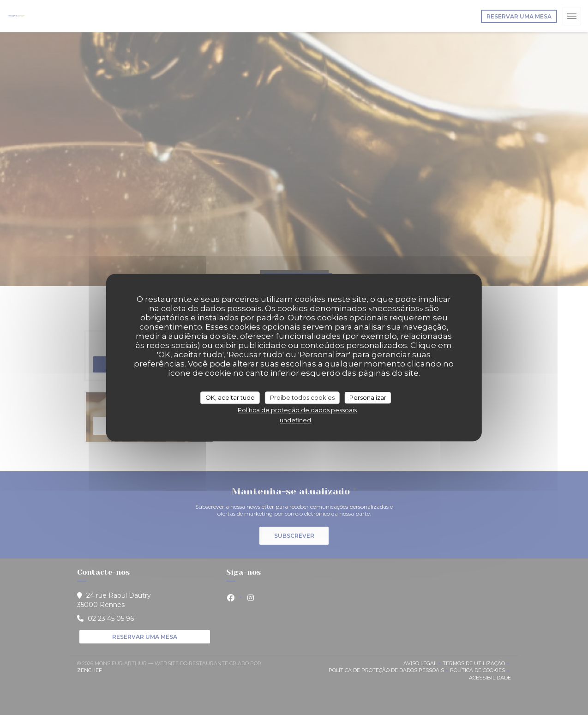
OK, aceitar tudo (230, 397)
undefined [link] (295, 420)
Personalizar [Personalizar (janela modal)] (368, 397)
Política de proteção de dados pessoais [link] (297, 410)
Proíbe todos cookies (302, 397)
